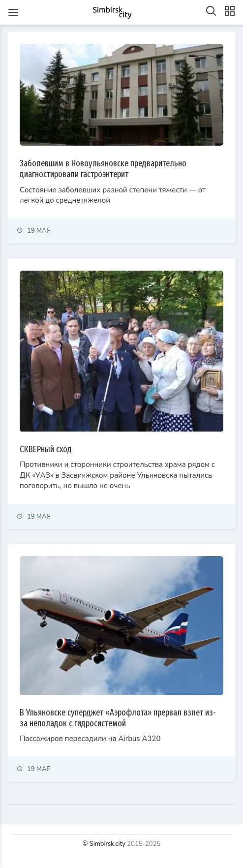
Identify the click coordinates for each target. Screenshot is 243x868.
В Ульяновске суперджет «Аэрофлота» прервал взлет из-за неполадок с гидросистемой (118, 718)
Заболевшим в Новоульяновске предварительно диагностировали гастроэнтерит (103, 169)
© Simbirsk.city (104, 844)
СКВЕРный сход (46, 449)
